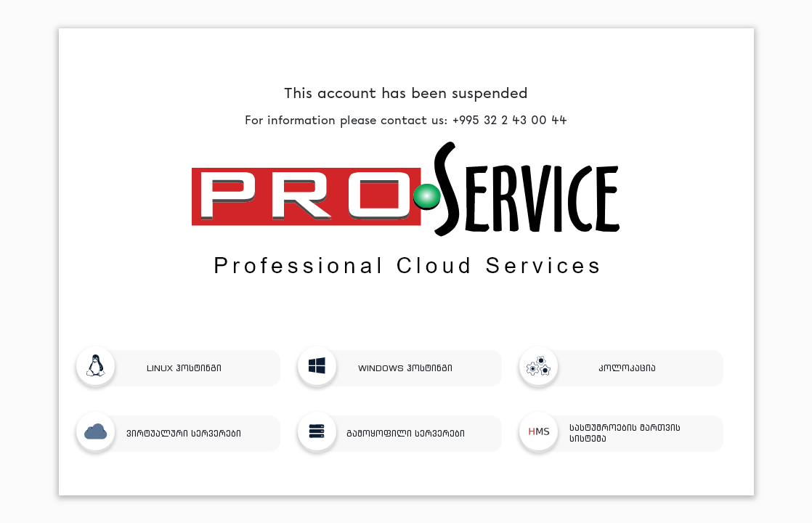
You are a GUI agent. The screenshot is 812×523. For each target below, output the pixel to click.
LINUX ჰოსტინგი (155, 368)
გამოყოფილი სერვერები (387, 434)
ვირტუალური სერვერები (165, 434)
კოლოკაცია (593, 368)
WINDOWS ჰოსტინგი (381, 368)
